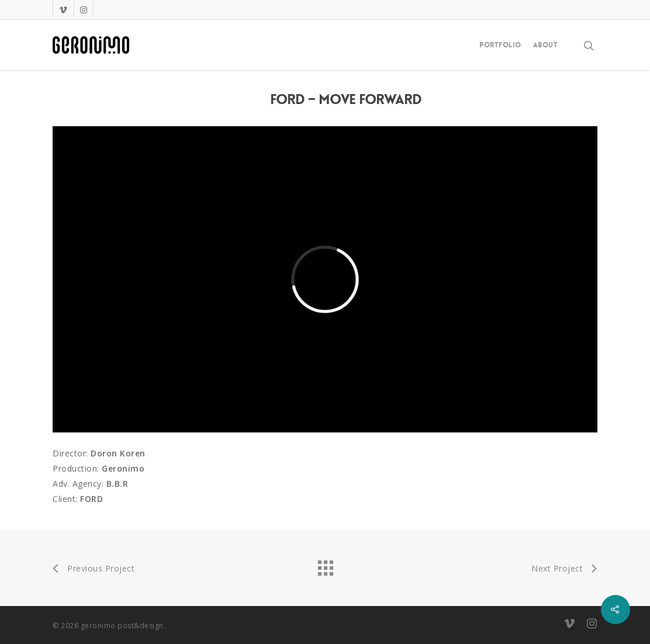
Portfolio (500, 45)
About (546, 45)
